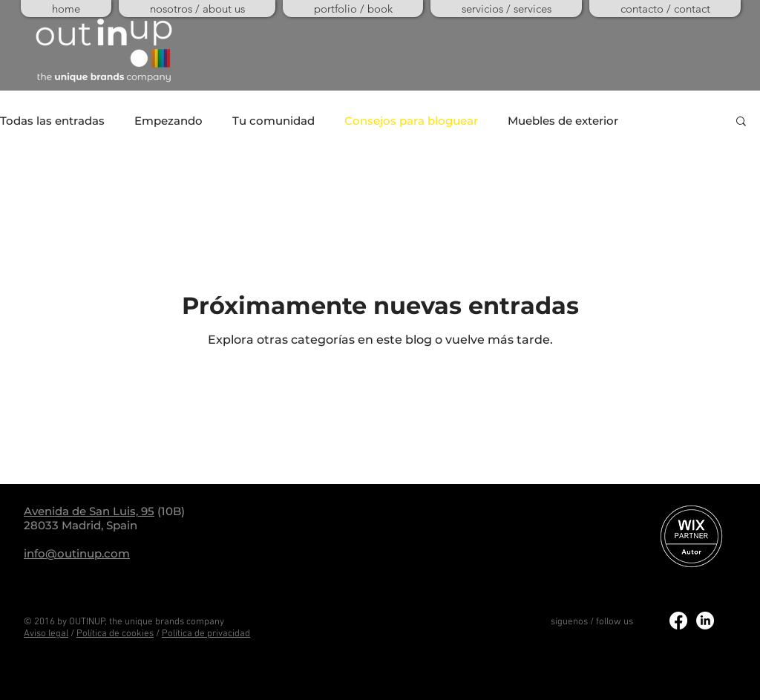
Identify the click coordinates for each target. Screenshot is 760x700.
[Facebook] (678, 621)
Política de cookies (115, 634)
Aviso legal (46, 634)
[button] (741, 122)
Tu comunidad (273, 121)
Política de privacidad (206, 634)
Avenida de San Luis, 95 (89, 511)
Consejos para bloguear (411, 121)
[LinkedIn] (705, 621)
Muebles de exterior (563, 121)
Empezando (168, 121)
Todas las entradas (52, 121)
